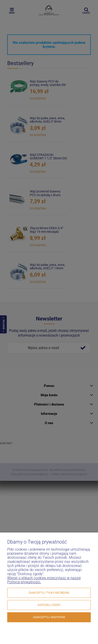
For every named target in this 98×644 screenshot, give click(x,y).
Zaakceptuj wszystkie (49, 617)
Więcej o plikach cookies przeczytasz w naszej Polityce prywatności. (44, 580)
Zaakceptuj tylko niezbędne (49, 593)
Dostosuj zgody (49, 605)
